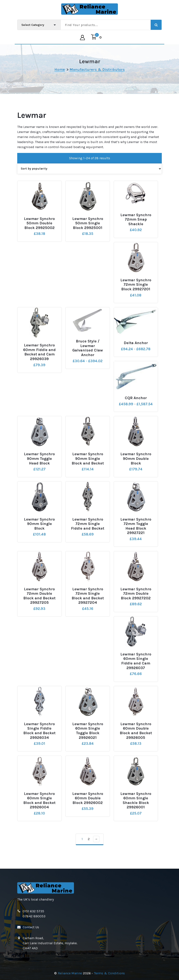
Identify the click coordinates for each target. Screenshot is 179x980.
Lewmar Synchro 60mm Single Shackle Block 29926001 (136, 806)
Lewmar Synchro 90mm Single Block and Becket (88, 464)
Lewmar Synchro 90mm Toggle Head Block (39, 464)
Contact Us (31, 967)
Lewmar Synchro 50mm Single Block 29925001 (88, 229)
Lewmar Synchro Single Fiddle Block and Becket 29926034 (39, 737)
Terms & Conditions (109, 973)
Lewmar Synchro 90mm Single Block (39, 530)
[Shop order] (89, 175)
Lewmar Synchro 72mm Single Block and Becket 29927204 (88, 602)
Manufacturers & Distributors (97, 70)
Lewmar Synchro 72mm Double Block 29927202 (136, 600)
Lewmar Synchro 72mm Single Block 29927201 (136, 291)
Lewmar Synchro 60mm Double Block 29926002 (88, 804)
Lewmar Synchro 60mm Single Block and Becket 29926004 (39, 806)
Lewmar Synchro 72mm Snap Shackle (136, 225)
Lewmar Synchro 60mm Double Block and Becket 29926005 (136, 737)
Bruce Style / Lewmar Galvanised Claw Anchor (88, 354)
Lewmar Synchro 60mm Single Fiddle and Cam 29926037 (136, 667)
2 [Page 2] (89, 845)
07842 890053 (34, 956)
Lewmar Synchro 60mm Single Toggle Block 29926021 (88, 737)
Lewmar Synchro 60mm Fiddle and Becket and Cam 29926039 (39, 358)
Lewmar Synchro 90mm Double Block (136, 464)
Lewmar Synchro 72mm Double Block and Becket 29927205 (39, 602)
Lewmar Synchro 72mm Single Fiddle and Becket (88, 530)
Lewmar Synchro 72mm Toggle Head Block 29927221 (136, 532)
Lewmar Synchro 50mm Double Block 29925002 (39, 229)
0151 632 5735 (33, 951)
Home (60, 70)
